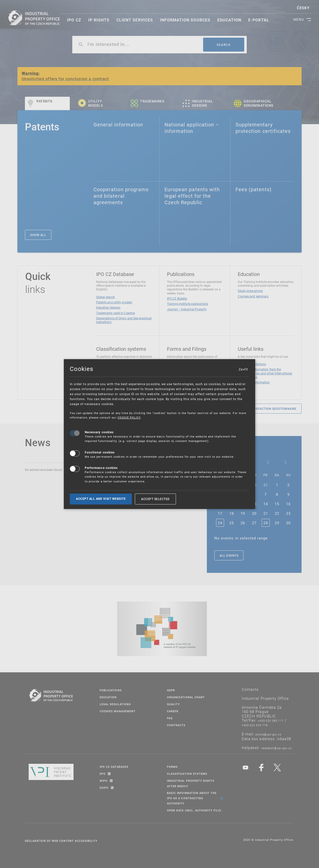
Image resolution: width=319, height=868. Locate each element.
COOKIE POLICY (129, 417)
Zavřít (243, 369)
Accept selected (155, 499)
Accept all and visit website (101, 499)
